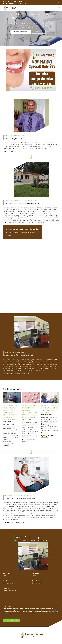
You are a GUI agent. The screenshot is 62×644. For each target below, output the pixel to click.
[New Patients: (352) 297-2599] (13, 2)
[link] (10, 8)
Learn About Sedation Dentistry (16, 522)
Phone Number (37, 581)
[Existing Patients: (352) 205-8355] (14, 3)
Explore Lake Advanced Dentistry (17, 373)
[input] (17, 576)
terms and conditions (39, 613)
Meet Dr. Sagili (9, 151)
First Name (7, 574)
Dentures (32, 232)
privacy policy (27, 613)
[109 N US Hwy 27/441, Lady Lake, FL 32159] (58, 3)
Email (5, 581)
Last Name (35, 574)
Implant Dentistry (13, 232)
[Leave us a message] (31, 596)
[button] (21, 32)
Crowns (24, 232)
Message (6, 588)
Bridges (8, 235)
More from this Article (9, 445)
